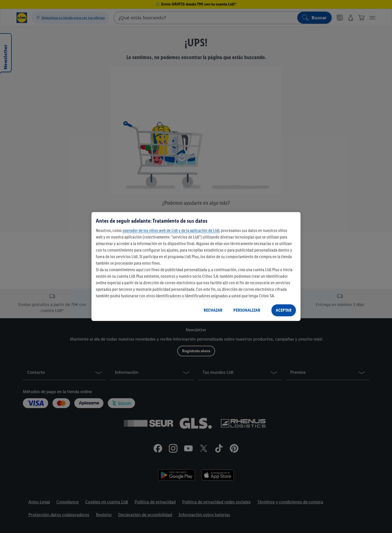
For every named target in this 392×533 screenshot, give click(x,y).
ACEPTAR (284, 310)
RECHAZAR (213, 310)
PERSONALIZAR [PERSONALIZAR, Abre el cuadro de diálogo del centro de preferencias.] (247, 310)
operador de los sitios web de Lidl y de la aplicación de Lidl (171, 230)
